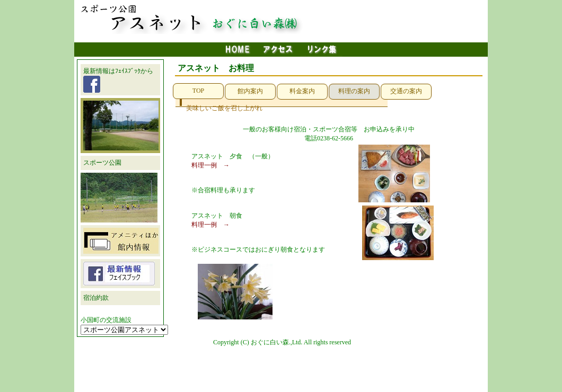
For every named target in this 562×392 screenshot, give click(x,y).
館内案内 (250, 91)
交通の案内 (406, 91)
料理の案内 (354, 91)
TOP (198, 91)
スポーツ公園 (102, 163)
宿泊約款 (96, 298)
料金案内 (302, 91)
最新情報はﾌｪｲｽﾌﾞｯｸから (118, 80)
